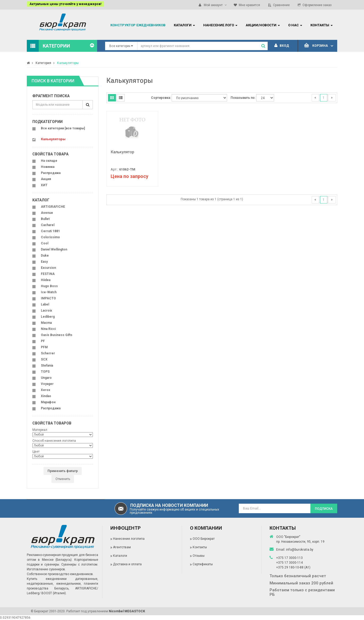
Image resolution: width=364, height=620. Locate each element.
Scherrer (48, 353)
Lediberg (48, 317)
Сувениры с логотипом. (80, 564)
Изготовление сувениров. (46, 569)
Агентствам (122, 547)
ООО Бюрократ (204, 539)
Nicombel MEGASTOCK (127, 611)
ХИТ (44, 185)
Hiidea (46, 280)
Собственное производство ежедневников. (60, 574)
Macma (46, 323)
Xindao (46, 396)
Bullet (45, 219)
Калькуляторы (68, 63)
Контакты (200, 547)
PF (43, 341)
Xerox (45, 390)
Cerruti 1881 (50, 231)
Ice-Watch (49, 292)
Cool (45, 243)
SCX (44, 359)
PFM (44, 347)
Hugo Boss (49, 286)
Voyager (47, 384)
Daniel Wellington (54, 249)
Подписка (324, 509)
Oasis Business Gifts (57, 335)
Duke (45, 256)
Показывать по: (243, 98)
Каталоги (120, 556)
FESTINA (48, 274)
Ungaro (46, 378)
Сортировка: (161, 98)
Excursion (48, 268)
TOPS (45, 372)
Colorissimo (50, 237)
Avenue (47, 213)
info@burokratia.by (300, 550)
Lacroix (46, 311)
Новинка (48, 167)
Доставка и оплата (127, 564)
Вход (282, 46)
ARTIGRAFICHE (53, 207)
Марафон (48, 402)
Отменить (63, 479)
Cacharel (48, 225)
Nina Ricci (48, 329)
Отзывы (199, 556)
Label (45, 304)
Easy (44, 262)
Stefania (47, 366)
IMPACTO (48, 298)
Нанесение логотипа (129, 539)
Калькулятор (122, 152)
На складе (49, 161)
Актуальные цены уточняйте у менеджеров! (65, 4)
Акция (46, 179)
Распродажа (51, 173)
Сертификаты (203, 564)
